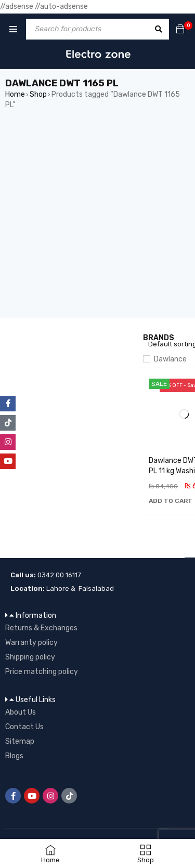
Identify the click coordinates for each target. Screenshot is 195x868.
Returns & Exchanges (41, 628)
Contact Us (24, 727)
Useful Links (36, 700)
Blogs (14, 756)
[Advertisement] (97, 221)
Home (15, 94)
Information (36, 616)
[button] (171, 501)
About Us (21, 712)
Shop (38, 94)
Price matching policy (42, 672)
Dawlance (170, 359)
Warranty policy (31, 643)
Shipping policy (30, 657)
